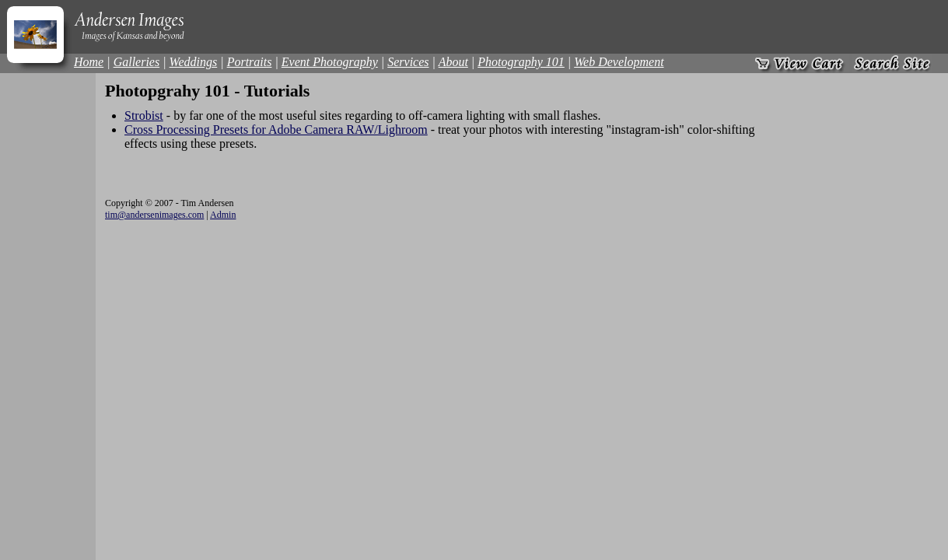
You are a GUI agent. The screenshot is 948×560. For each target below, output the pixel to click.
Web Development (619, 62)
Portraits (250, 62)
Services (408, 62)
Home (89, 62)
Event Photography (330, 62)
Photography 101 (521, 62)
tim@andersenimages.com (154, 215)
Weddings (194, 62)
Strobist (144, 115)
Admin (223, 215)
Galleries (137, 62)
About (453, 62)
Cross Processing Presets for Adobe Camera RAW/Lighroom (276, 129)
